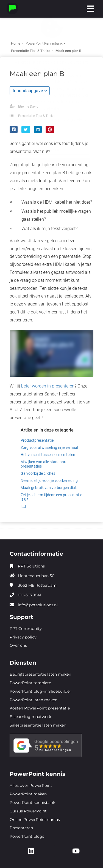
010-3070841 (30, 595)
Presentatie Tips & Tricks (36, 116)
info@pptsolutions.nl (38, 605)
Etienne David (28, 107)
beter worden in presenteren (48, 386)
